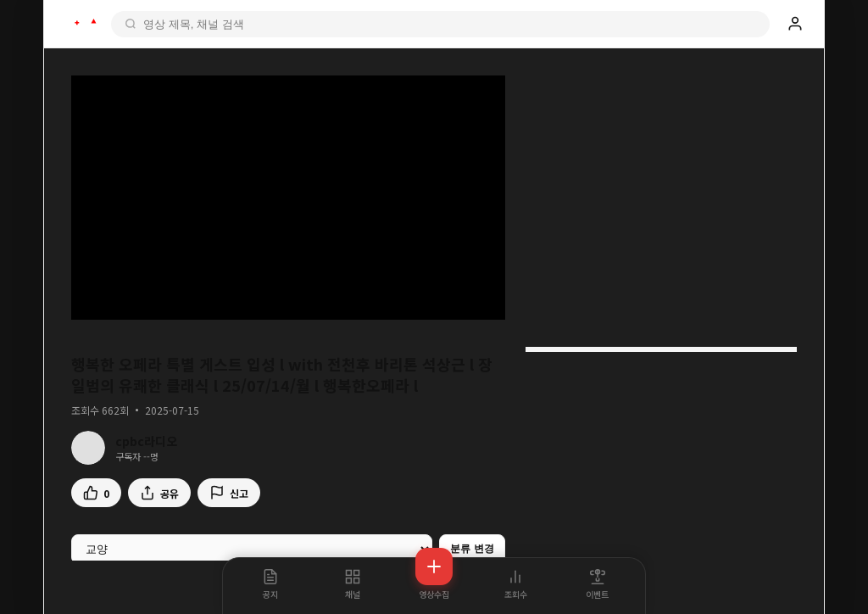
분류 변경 (472, 549)
